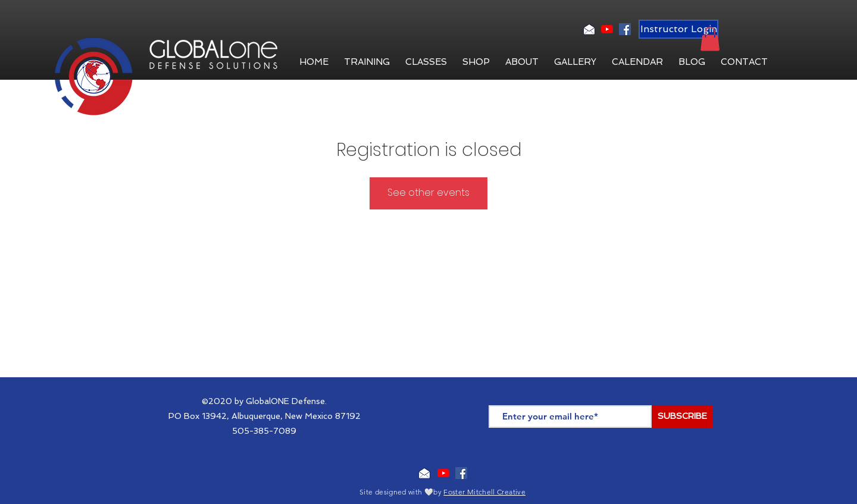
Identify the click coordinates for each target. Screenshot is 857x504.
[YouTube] (607, 29)
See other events (428, 192)
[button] (522, 62)
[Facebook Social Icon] (625, 29)
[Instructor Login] (678, 29)
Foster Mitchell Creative (484, 492)
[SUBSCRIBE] (682, 417)
